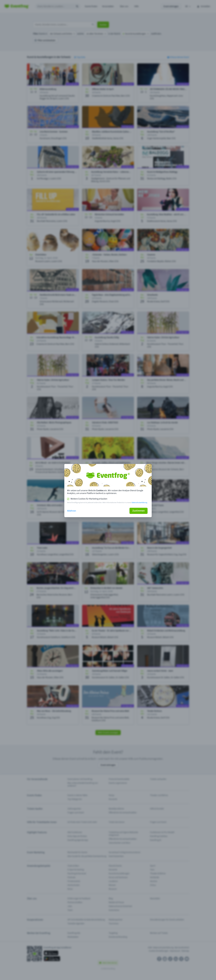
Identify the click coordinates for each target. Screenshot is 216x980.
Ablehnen (72, 511)
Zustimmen (139, 511)
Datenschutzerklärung (139, 503)
